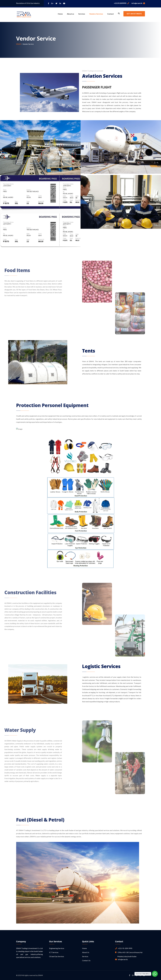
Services (82, 14)
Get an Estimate (134, 14)
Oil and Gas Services (57, 956)
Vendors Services (96, 14)
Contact (111, 14)
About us (70, 14)
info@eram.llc (138, 3)
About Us (86, 952)
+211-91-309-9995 (125, 948)
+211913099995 (121, 3)
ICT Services (54, 952)
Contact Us (86, 960)
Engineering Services (57, 948)
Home (60, 14)
